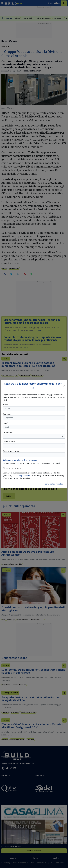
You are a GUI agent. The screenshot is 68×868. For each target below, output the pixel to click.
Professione (8, 433)
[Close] (64, 386)
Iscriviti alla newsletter (54, 484)
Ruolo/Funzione (10, 442)
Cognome (7, 414)
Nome (6, 405)
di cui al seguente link (21, 476)
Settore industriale (11, 451)
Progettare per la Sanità (50, 463)
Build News (10, 463)
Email (5, 423)
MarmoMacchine (27, 463)
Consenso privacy (13, 468)
